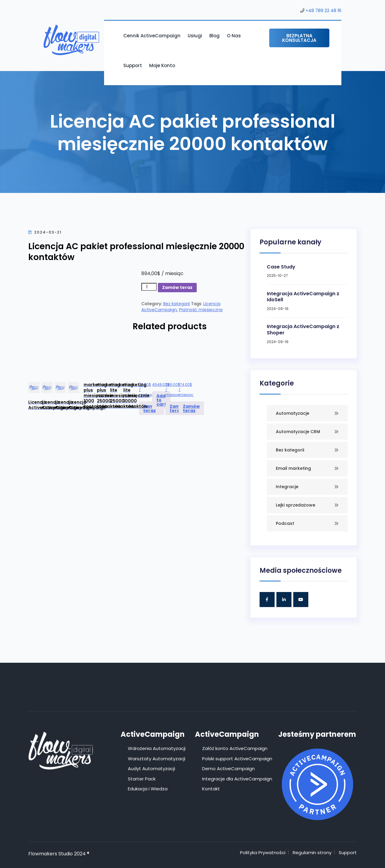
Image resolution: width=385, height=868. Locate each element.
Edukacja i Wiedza (148, 789)
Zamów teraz (177, 287)
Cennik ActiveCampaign (152, 36)
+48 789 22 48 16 (323, 11)
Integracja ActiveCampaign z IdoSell (303, 297)
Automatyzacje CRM (298, 432)
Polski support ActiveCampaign (237, 759)
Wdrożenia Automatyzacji (157, 748)
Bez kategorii (177, 304)
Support (133, 65)
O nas (234, 36)
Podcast (285, 523)
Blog (214, 36)
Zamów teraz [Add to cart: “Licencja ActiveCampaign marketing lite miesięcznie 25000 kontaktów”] (178, 408)
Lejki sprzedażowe (296, 505)
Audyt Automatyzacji (151, 769)
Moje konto (162, 65)
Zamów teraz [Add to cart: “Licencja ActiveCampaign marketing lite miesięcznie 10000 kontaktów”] (191, 408)
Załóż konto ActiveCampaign (235, 748)
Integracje (287, 487)
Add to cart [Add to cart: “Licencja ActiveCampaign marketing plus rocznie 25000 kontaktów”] (161, 400)
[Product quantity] (149, 287)
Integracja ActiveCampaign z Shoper (303, 330)
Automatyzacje (293, 413)
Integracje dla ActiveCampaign (237, 779)
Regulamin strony (312, 852)
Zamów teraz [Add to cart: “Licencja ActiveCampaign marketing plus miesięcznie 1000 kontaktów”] (152, 408)
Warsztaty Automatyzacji (157, 759)
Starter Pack (142, 779)
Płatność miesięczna (201, 310)
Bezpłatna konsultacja (299, 38)
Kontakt (211, 789)
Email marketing (293, 468)
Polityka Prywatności (263, 852)
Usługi (195, 36)
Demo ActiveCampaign (228, 769)
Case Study (281, 267)
